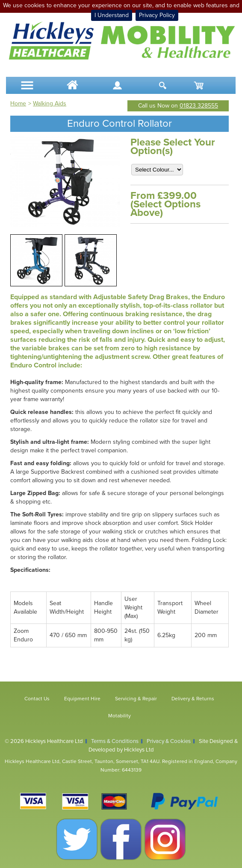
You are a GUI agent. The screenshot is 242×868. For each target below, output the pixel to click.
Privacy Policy (157, 15)
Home (18, 103)
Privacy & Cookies (169, 741)
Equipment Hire (82, 699)
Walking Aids (50, 103)
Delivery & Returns (193, 699)
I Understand (112, 15)
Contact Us (37, 699)
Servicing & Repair (136, 699)
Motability (120, 716)
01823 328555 (199, 106)
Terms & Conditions (115, 741)
